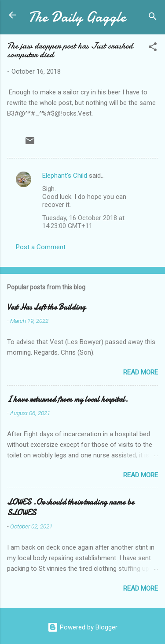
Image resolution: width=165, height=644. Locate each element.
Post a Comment (41, 247)
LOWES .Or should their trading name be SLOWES (71, 507)
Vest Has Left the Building (46, 307)
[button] (153, 48)
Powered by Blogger (82, 627)
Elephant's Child (65, 176)
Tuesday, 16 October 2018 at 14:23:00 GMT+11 (83, 222)
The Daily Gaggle (77, 17)
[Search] (153, 18)
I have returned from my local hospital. (68, 399)
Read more (141, 372)
